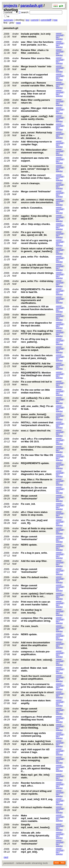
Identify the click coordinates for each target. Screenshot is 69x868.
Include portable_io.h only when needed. (36, 35)
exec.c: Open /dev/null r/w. (36, 431)
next (18, 23)
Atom (57, 863)
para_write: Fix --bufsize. (35, 257)
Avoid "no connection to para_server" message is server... (35, 169)
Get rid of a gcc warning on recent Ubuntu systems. (36, 242)
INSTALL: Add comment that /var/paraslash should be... (37, 424)
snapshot (59, 39)
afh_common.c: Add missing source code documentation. (37, 201)
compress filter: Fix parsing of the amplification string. (37, 619)
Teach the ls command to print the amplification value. (37, 686)
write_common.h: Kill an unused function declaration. (37, 308)
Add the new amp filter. (34, 561)
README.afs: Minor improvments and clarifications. (32, 300)
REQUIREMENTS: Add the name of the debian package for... (37, 366)
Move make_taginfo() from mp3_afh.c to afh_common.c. (37, 743)
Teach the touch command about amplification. (36, 677)
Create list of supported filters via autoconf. (34, 76)
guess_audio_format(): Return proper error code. (36, 416)
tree (55, 20)
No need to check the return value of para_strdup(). (37, 357)
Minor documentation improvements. (33, 316)
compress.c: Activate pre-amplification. (36, 653)
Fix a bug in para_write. (34, 553)
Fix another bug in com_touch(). (31, 611)
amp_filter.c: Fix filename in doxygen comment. (37, 481)
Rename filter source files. (36, 58)
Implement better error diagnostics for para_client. (37, 473)
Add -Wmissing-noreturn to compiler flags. (36, 143)
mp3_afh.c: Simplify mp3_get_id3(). (32, 850)
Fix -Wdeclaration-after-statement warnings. (34, 151)
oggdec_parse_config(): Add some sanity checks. (37, 118)
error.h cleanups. (31, 183)
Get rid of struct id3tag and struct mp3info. (36, 792)
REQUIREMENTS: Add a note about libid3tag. (37, 726)
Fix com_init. (28, 504)
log (27, 20)
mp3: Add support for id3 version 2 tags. (35, 751)
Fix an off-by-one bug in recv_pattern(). (34, 340)
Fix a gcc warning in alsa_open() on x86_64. (34, 234)
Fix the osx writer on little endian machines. (35, 391)
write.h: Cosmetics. (32, 208)
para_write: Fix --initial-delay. (37, 281)
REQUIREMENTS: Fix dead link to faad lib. (36, 291)
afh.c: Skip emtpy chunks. (36, 224)
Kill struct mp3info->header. (37, 807)
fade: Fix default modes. (35, 577)
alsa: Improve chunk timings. (37, 273)
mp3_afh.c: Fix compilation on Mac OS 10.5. (36, 440)
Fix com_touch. (30, 626)
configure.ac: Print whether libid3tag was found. (36, 718)
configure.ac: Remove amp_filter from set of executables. (33, 94)
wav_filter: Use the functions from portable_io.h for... (37, 43)
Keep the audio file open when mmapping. (35, 759)
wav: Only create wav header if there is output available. (37, 126)
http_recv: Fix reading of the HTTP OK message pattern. (37, 332)
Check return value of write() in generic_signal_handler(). (37, 250)
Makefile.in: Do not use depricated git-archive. (34, 489)
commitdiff (46, 20)
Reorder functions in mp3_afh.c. (33, 784)
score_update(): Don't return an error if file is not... (37, 595)
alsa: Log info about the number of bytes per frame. (36, 266)
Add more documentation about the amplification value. (35, 645)
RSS (63, 863)
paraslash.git (31, 6)
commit (35, 20)
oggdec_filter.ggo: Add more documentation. (37, 109)
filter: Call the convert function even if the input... (36, 177)
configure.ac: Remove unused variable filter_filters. (37, 84)
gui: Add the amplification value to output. (36, 349)
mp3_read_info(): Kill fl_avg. (37, 799)
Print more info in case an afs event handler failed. (36, 603)
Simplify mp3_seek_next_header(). (36, 826)
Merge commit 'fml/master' (36, 191)
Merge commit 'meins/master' (29, 497)
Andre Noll (16, 35)
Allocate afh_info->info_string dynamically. (35, 834)
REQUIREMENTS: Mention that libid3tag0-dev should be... (36, 375)
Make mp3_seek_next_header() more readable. (35, 818)
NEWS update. (29, 545)
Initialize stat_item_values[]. (37, 660)
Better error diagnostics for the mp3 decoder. (36, 324)
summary (8, 20)
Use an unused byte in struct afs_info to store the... (37, 694)
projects (10, 6)
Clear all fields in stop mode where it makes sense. (37, 530)
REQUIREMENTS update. (35, 463)
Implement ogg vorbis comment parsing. (33, 734)
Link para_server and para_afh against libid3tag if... (36, 768)
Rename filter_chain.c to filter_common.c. (35, 51)
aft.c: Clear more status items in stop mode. (34, 513)
